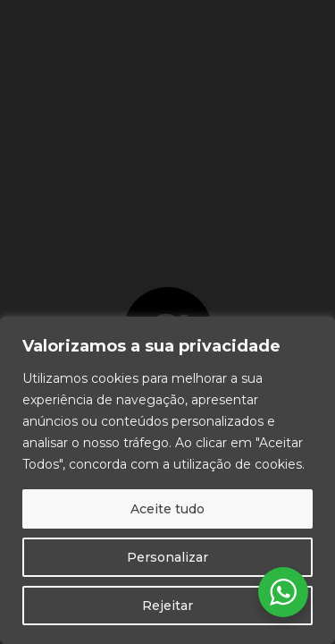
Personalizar (167, 557)
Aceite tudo (167, 509)
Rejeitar (167, 606)
